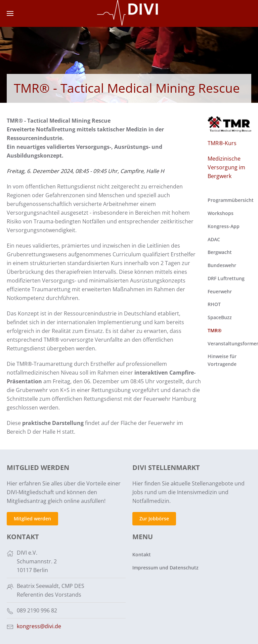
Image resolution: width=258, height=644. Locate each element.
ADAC (214, 239)
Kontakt (141, 554)
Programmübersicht (229, 200)
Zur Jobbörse (154, 519)
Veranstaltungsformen (229, 344)
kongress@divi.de (38, 626)
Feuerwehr (220, 291)
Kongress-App (224, 226)
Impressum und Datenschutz (165, 568)
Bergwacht (220, 252)
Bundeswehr (222, 265)
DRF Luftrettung (226, 278)
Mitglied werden (32, 519)
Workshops (221, 213)
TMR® (215, 330)
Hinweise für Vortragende (222, 360)
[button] (10, 13)
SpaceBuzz (220, 317)
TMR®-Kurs (222, 143)
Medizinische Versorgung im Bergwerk (226, 167)
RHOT (214, 304)
